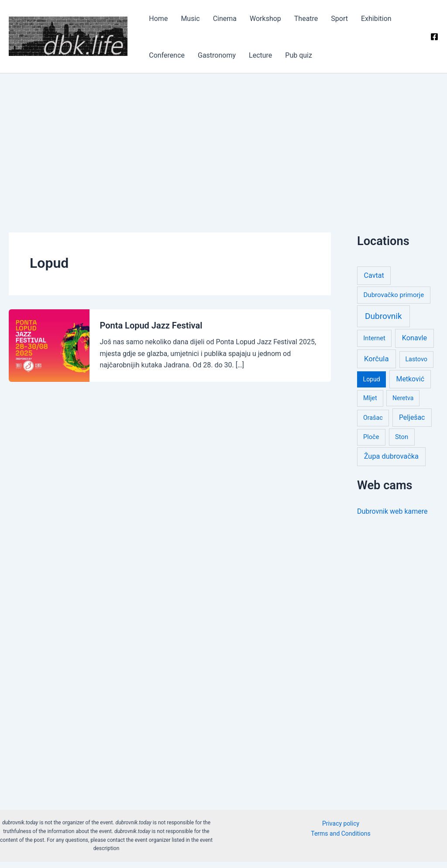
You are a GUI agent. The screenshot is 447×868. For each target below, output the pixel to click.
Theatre (266, 22)
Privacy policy (341, 829)
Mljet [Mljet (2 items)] (370, 404)
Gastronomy (397, 22)
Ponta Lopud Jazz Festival (151, 332)
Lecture (155, 61)
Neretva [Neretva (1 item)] (403, 404)
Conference (355, 22)
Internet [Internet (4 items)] (374, 344)
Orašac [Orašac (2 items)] (373, 423)
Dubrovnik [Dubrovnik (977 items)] (383, 322)
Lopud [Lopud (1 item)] (372, 385)
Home (153, 22)
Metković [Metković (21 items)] (410, 385)
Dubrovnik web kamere (392, 517)
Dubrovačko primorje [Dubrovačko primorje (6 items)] (394, 301)
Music (176, 22)
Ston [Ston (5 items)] (402, 443)
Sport (290, 22)
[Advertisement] (223, 145)
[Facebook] (434, 40)
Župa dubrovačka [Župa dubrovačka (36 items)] (391, 462)
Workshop (234, 22)
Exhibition (318, 22)
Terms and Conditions (341, 840)
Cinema (201, 22)
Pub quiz (184, 61)
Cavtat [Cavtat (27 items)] (374, 281)
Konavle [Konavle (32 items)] (414, 344)
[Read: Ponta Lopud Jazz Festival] (49, 351)
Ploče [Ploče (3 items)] (371, 443)
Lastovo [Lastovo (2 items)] (416, 365)
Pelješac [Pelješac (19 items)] (412, 423)
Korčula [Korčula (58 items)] (376, 364)
